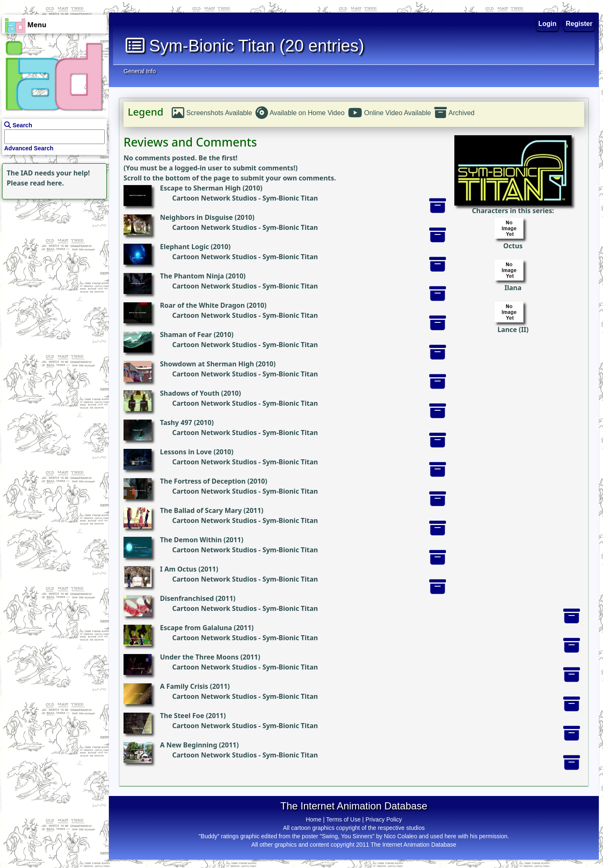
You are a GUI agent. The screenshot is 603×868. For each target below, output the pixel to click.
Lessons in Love (186, 452)
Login (548, 24)
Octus (513, 246)
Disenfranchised (187, 598)
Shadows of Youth (190, 393)
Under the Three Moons (199, 657)
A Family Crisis (184, 686)
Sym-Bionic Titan (290, 198)
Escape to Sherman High (200, 188)
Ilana (513, 288)
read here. (47, 183)
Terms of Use (343, 819)
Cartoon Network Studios (214, 198)
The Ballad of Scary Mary (201, 510)
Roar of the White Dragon (202, 305)
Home (313, 819)
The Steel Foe (182, 716)
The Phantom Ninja (192, 276)
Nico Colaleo (401, 836)
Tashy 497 (176, 422)
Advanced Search (29, 148)
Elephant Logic (184, 247)
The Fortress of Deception (203, 481)
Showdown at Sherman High (207, 364)
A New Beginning (189, 745)
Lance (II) (513, 330)
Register (579, 24)
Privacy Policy (384, 819)
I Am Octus (178, 569)
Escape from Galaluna (196, 628)
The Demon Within (191, 540)
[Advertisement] (52, 254)
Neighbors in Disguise (196, 217)
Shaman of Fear (186, 335)
